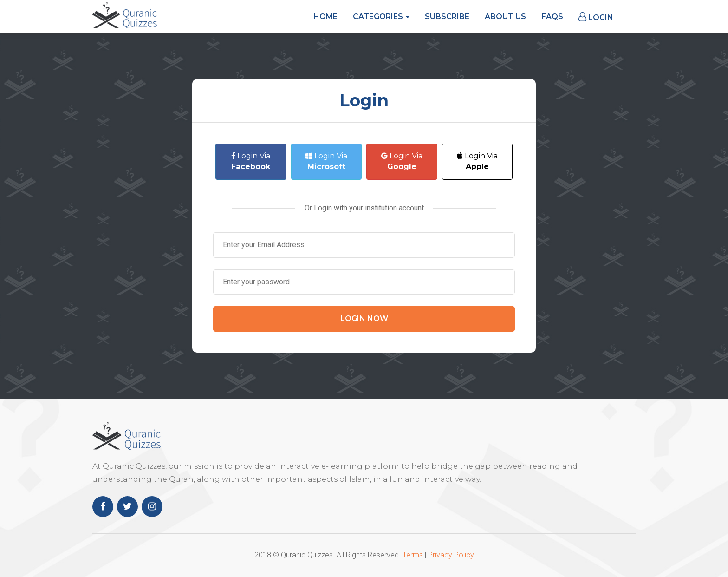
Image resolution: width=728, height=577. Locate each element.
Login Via (251, 161)
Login (596, 17)
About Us (505, 16)
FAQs (552, 16)
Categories (381, 16)
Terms (413, 555)
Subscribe (447, 16)
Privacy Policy (451, 555)
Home (325, 16)
